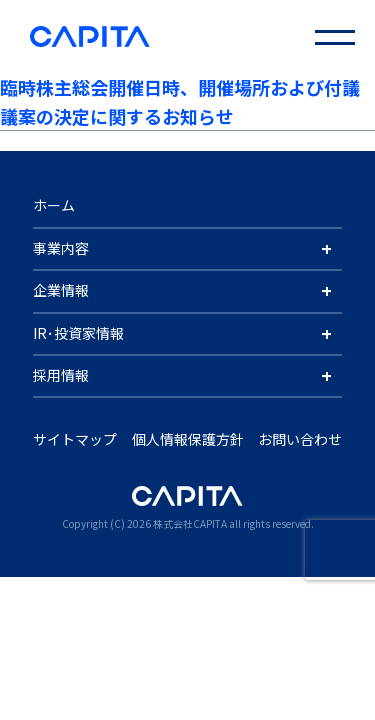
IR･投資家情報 (78, 333)
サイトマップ (75, 439)
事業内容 (61, 248)
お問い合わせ (300, 439)
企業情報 (61, 290)
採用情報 (61, 375)
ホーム (54, 205)
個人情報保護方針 (188, 439)
